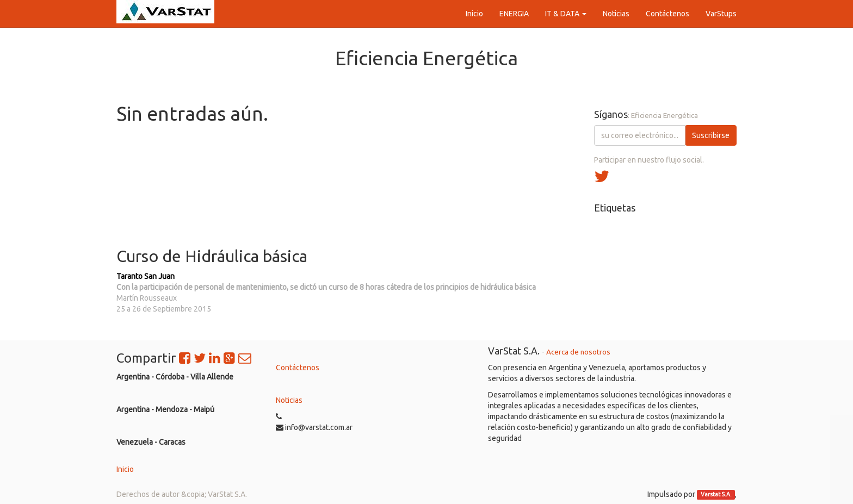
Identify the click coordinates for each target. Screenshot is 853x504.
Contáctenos (298, 368)
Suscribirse (711, 135)
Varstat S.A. (716, 495)
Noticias (289, 400)
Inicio (125, 469)
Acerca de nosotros (578, 352)
